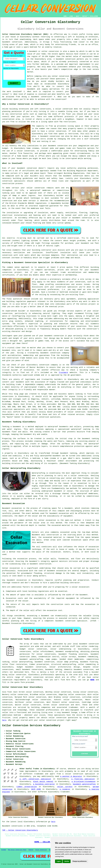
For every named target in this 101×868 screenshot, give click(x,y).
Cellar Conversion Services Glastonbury (31, 726)
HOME (65, 16)
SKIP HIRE (36, 789)
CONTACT (85, 16)
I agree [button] (59, 861)
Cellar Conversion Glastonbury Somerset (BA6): (26, 34)
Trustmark (63, 373)
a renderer (65, 789)
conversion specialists (14, 181)
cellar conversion (60, 76)
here (4, 720)
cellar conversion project (52, 720)
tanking (95, 439)
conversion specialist (84, 774)
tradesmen (39, 774)
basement (44, 136)
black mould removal (43, 782)
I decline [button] (67, 861)
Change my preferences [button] (79, 861)
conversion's (93, 329)
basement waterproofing (31, 659)
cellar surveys (65, 787)
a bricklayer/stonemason (84, 782)
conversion (17, 42)
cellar (58, 109)
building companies (41, 707)
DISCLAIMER (94, 16)
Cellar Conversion (41, 850)
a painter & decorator (71, 776)
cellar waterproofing (22, 662)
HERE (92, 680)
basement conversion (66, 59)
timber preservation (27, 787)
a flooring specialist (83, 779)
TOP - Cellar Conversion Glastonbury (20, 830)
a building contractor (44, 784)
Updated (31, 850)
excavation (94, 547)
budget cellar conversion (33, 649)
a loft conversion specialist (35, 779)
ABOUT (78, 16)
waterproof (76, 429)
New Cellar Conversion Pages (17, 850)
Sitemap (4, 850)
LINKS (71, 16)
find (9, 692)
